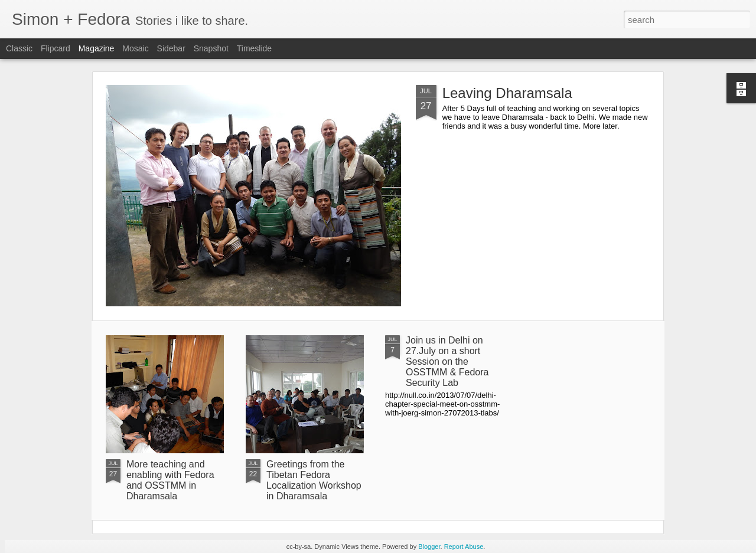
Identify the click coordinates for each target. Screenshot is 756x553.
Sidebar (171, 48)
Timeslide (254, 48)
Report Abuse (464, 547)
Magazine (97, 48)
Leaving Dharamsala (507, 93)
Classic (19, 48)
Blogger (429, 547)
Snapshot (211, 48)
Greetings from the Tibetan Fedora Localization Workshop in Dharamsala (314, 480)
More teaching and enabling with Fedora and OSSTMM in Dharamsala (170, 480)
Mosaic (135, 48)
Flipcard (56, 48)
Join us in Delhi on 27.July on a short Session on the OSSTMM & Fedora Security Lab (447, 361)
